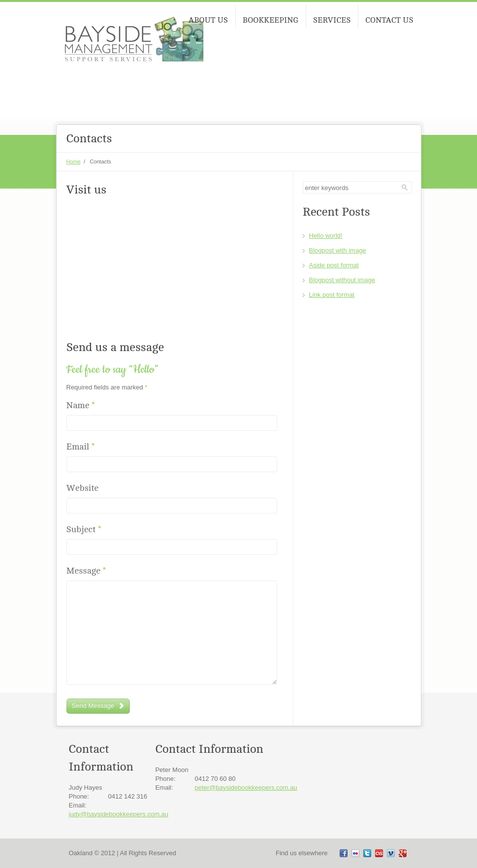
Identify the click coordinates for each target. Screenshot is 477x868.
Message (86, 571)
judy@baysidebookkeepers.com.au (119, 814)
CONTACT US (389, 20)
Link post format (332, 295)
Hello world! (326, 236)
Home (74, 161)
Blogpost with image (338, 250)
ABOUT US (208, 20)
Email (81, 447)
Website (83, 488)
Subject (84, 530)
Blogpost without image (342, 280)
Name (81, 405)
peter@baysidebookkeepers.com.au (246, 788)
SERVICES (332, 20)
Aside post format (334, 265)
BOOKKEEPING (270, 20)
